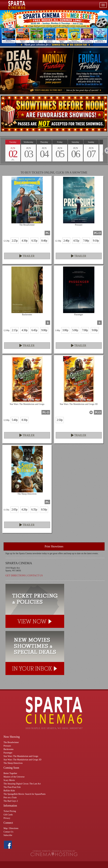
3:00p (65, 330)
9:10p (96, 241)
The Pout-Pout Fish (12, 787)
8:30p (24, 420)
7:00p (86, 241)
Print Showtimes (54, 546)
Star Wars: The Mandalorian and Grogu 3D (23, 760)
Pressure (7, 746)
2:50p (60, 420)
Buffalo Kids (9, 791)
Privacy (7, 818)
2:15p (15, 330)
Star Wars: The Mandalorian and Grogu (21, 756)
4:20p (24, 510)
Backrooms (9, 749)
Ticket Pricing (10, 811)
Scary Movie (9, 780)
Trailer (27, 256)
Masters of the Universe (14, 777)
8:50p (44, 510)
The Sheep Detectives (13, 763)
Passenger (8, 753)
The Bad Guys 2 (11, 801)
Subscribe (8, 835)
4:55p (76, 241)
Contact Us (35, 575)
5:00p (75, 330)
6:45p (34, 330)
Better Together (10, 773)
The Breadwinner (11, 742)
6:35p (34, 241)
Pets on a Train (10, 798)
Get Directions (16, 575)
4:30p (24, 241)
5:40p (15, 420)
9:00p (44, 330)
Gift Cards (8, 815)
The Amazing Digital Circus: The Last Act (22, 784)
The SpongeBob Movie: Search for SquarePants (25, 794)
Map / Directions (11, 828)
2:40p (66, 241)
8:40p (44, 241)
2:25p (15, 241)
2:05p (14, 510)
